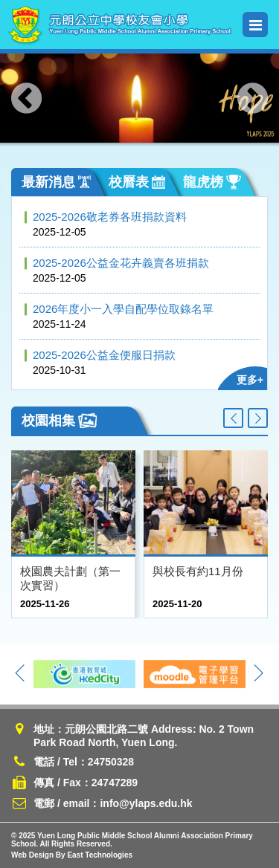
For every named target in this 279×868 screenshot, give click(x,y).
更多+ (250, 380)
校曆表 (137, 182)
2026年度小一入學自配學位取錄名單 (123, 309)
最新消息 (56, 182)
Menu (256, 25)
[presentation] (26, 98)
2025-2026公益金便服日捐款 (104, 355)
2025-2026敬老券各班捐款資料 (110, 217)
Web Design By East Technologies (72, 855)
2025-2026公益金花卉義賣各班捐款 (121, 263)
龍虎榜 (212, 182)
